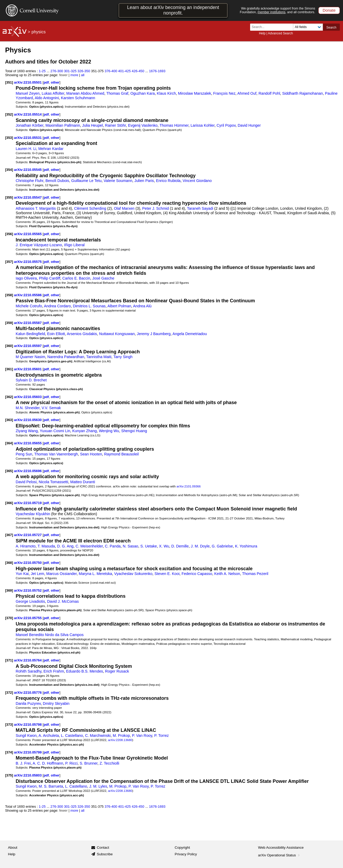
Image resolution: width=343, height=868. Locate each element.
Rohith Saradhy (28, 671)
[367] (9, 535)
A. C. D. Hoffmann (48, 763)
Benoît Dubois (57, 181)
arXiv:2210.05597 (28, 346)
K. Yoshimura (246, 546)
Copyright (182, 848)
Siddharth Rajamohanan (303, 93)
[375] (9, 775)
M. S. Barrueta (51, 786)
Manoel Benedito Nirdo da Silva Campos (50, 635)
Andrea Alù (142, 306)
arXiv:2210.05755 (28, 618)
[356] (9, 234)
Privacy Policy (186, 854)
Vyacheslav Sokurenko (133, 574)
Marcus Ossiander (62, 574)
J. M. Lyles (98, 786)
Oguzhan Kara (143, 93)
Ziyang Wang (27, 431)
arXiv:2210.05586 (28, 295)
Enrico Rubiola (168, 181)
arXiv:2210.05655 (28, 443)
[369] (9, 590)
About (13, 848)
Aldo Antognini (47, 98)
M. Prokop (121, 735)
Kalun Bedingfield (30, 334)
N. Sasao (131, 546)
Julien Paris (144, 181)
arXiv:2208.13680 (120, 740)
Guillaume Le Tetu (86, 181)
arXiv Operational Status (279, 855)
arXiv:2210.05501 (28, 82)
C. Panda (113, 546)
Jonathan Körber (30, 125)
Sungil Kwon (26, 735)
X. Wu (164, 546)
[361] (9, 369)
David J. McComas (63, 601)
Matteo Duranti (83, 482)
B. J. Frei (23, 763)
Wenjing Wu (109, 431)
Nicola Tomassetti (53, 482)
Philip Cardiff (50, 278)
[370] (9, 618)
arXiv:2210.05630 (28, 420)
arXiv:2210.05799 (28, 752)
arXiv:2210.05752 (28, 590)
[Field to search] (308, 27)
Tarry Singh (123, 357)
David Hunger (249, 125)
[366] (9, 503)
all (83, 75)
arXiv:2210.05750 (28, 563)
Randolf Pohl (269, 93)
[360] (9, 346)
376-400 (111, 71)
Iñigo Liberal (74, 245)
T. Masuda (46, 546)
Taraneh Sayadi (200, 208)
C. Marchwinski (98, 735)
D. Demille (180, 546)
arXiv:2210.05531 (28, 138)
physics (39, 32)
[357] (9, 262)
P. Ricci (71, 763)
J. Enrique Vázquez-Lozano (39, 245)
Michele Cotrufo (29, 306)
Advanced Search (280, 33)
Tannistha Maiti (99, 357)
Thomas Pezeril (255, 574)
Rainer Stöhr (116, 125)
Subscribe (105, 854)
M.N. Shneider (28, 408)
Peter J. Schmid (155, 208)
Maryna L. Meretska (96, 574)
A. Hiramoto (26, 546)
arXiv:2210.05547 (28, 197)
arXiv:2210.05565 (28, 234)
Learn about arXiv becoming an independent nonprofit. (173, 10)
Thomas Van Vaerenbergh (56, 454)
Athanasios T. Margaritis (36, 208)
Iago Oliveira (26, 278)
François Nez (224, 93)
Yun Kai (22, 574)
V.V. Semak (51, 408)
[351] (9, 82)
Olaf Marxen (124, 208)
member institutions (271, 12)
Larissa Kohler (202, 125)
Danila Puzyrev (28, 703)
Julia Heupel (92, 125)
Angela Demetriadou (190, 334)
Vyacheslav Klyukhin (33, 514)
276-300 (57, 71)
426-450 (138, 71)
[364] (9, 443)
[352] (9, 114)
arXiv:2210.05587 (28, 323)
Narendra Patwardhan (66, 357)
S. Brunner (89, 763)
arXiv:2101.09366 (189, 486)
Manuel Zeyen (28, 93)
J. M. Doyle (200, 546)
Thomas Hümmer (174, 125)
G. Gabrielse (222, 546)
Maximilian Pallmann (63, 125)
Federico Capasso (197, 574)
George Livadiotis (30, 601)
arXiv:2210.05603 (28, 397)
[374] (9, 752)
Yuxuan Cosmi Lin (55, 431)
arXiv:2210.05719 (28, 503)
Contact (103, 848)
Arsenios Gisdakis (82, 334)
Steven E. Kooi (167, 574)
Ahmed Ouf (247, 93)
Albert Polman (119, 306)
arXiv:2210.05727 (28, 535)
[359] (9, 323)
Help (262, 33)
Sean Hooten (91, 454)
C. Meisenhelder (89, 546)
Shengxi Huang (134, 431)
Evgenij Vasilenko (143, 125)
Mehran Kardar (51, 149)
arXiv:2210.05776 (28, 693)
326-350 (84, 71)
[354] (9, 170)
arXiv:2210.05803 (28, 775)
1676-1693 (157, 71)
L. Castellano (72, 735)
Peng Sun (24, 454)
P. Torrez (162, 735)
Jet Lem (37, 574)
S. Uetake (149, 546)
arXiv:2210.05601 (28, 369)
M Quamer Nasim (30, 357)
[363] (9, 420)
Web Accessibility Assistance (281, 848)
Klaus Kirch (166, 93)
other (55, 82)
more (74, 75)
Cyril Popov (226, 125)
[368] (9, 563)
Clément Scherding (90, 208)
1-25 (42, 71)
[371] (9, 660)
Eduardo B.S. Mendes (85, 671)
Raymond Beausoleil (122, 454)
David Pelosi (26, 482)
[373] (9, 725)
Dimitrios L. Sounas (89, 306)
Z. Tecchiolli (109, 763)
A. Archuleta (49, 735)
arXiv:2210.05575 (28, 262)
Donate (329, 10)
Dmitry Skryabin (56, 703)
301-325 (70, 71)
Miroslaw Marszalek (195, 93)
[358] (9, 295)
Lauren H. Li (26, 149)
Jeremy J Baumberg (154, 334)
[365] (9, 471)
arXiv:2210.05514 (28, 114)
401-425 (124, 71)
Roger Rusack (117, 671)
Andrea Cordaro (57, 306)
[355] (9, 197)
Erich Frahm (54, 671)
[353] (9, 138)
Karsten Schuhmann (78, 98)
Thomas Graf (117, 93)
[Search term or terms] (273, 27)
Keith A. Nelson (227, 574)
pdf (46, 82)
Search (331, 28)
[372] (9, 693)
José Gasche (103, 278)
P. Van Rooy (142, 735)
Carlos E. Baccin (76, 278)
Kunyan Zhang (85, 431)
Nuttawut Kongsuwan (117, 334)
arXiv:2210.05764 (28, 660)
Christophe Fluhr (30, 181)
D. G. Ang (65, 546)
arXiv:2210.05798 (28, 725)
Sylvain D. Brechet (31, 380)
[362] (9, 397)
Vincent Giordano (197, 181)
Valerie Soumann (118, 181)
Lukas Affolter (53, 93)
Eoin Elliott (56, 334)
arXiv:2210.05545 (28, 170)
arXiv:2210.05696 (28, 471)
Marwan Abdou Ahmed (85, 93)
